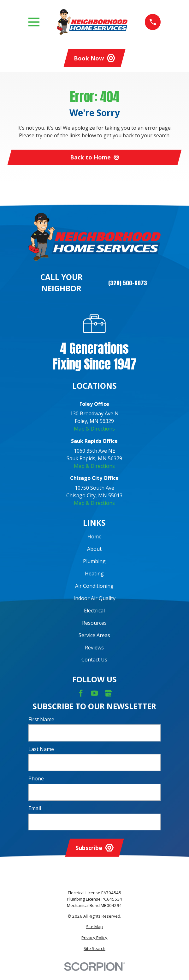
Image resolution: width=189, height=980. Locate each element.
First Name (41, 719)
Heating (94, 574)
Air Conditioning (94, 586)
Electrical (94, 611)
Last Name (41, 749)
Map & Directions (94, 429)
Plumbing (94, 561)
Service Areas (94, 635)
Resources (94, 623)
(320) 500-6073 (128, 283)
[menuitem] (94, 927)
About (94, 549)
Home (94, 537)
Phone (36, 779)
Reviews (94, 648)
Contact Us (94, 660)
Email (35, 808)
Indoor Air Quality (94, 598)
